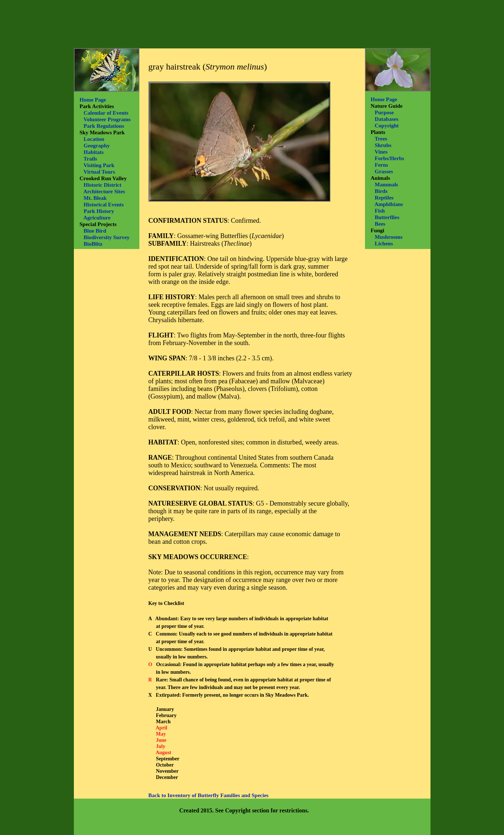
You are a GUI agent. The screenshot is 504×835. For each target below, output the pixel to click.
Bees (380, 224)
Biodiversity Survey (107, 237)
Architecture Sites (104, 191)
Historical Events (104, 205)
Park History (99, 211)
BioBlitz (93, 244)
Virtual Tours (99, 172)
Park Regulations (104, 126)
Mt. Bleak (95, 198)
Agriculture (97, 218)
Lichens (384, 244)
